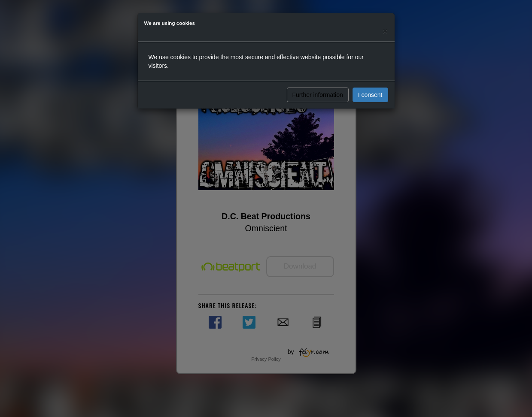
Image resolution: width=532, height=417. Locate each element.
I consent (370, 95)
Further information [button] (318, 95)
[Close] (385, 31)
